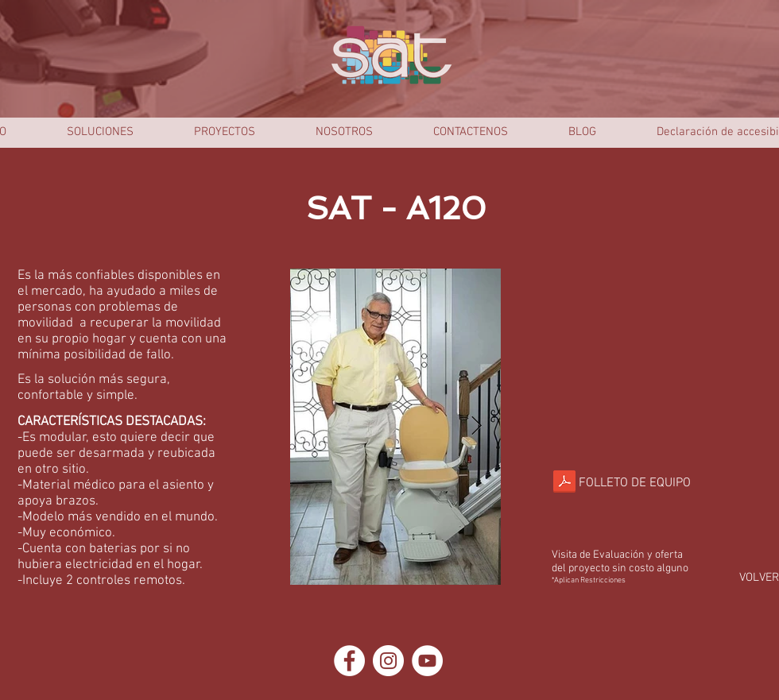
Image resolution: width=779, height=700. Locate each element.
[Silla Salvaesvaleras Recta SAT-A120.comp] (564, 483)
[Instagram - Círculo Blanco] (388, 661)
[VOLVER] (759, 578)
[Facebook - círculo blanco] (349, 661)
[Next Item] (477, 426)
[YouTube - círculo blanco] (427, 661)
